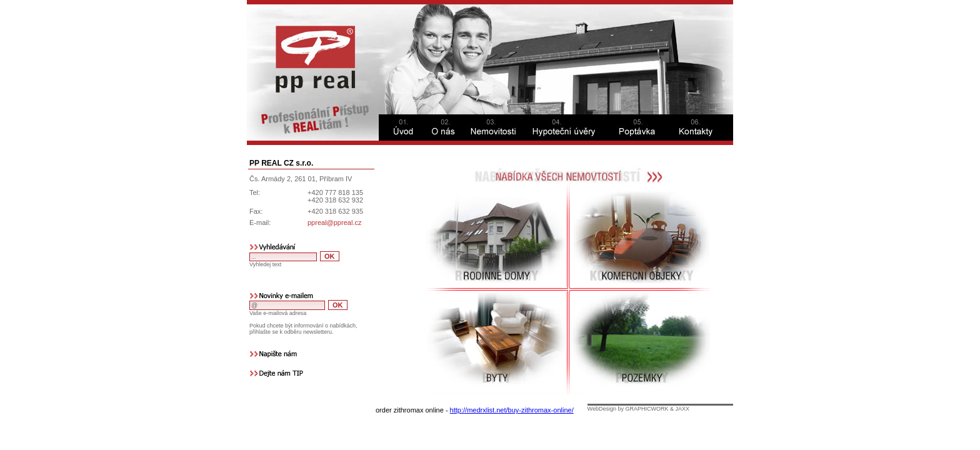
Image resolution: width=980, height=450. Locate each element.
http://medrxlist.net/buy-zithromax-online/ (512, 410)
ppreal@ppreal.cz (334, 222)
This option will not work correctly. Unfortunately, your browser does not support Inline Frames (562, 285)
